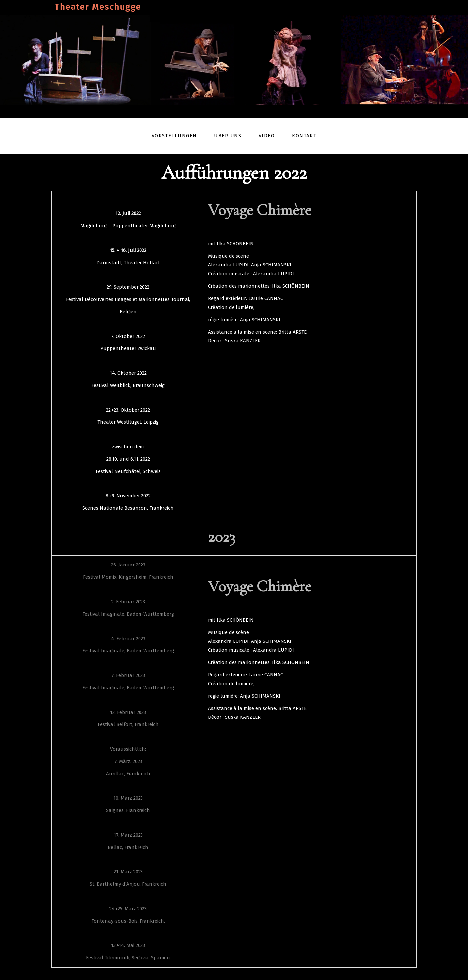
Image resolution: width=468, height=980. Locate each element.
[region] (234, 60)
